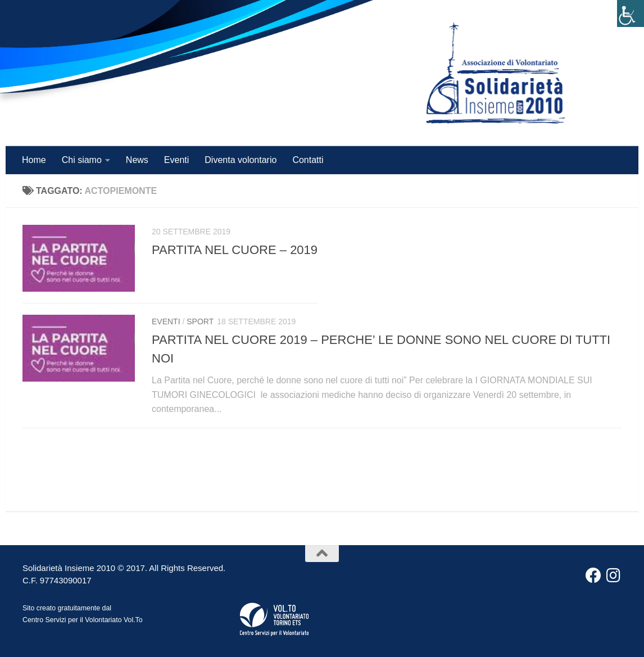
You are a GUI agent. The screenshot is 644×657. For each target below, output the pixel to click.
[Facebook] (593, 576)
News (137, 160)
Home (34, 160)
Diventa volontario (241, 160)
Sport (200, 321)
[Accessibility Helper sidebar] (631, 13)
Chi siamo (82, 160)
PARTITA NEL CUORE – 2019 (235, 250)
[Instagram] (614, 576)
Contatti (308, 160)
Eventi (176, 160)
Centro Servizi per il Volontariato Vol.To (83, 620)
